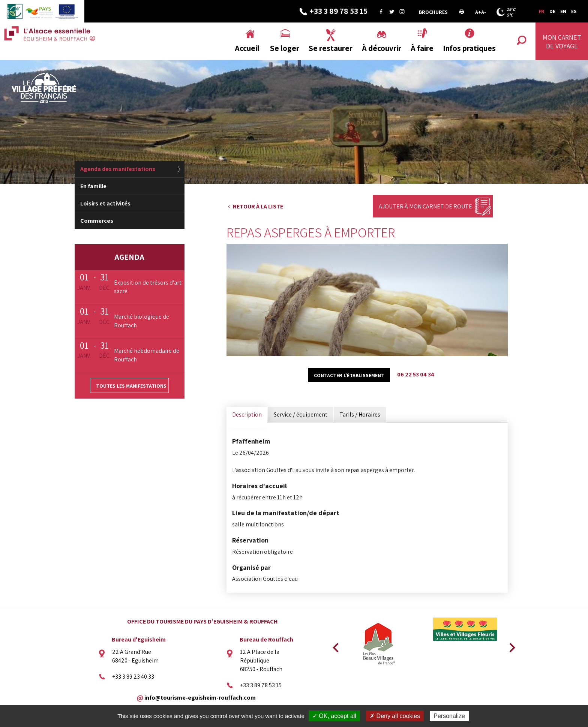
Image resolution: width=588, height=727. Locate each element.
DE (552, 11)
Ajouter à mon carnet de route (425, 206)
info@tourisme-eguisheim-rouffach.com (200, 698)
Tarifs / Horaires (360, 414)
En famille (93, 186)
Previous (334, 645)
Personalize (449, 716)
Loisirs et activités (105, 203)
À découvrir (382, 48)
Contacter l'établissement (349, 375)
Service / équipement (301, 414)
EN (563, 11)
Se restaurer (331, 48)
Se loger (285, 48)
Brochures (433, 12)
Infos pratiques (469, 48)
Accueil (247, 48)
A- (484, 12)
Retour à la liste (258, 206)
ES (574, 11)
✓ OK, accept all (334, 716)
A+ (478, 12)
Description (247, 414)
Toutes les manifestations (131, 386)
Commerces (97, 221)
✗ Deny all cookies (395, 716)
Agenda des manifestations (118, 169)
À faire (422, 48)
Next (510, 645)
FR (541, 11)
